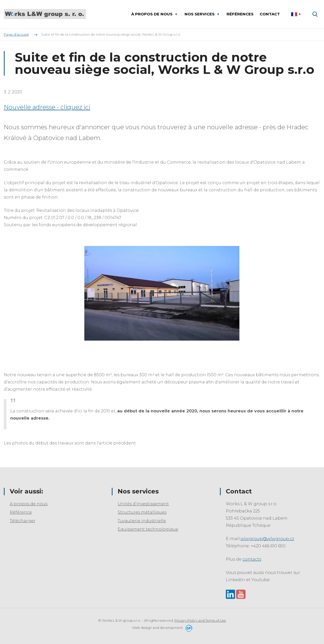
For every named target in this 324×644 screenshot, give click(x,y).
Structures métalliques (142, 512)
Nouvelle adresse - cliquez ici (47, 107)
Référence (21, 512)
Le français (296, 14)
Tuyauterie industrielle (142, 521)
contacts (252, 559)
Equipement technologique (148, 529)
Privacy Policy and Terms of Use (200, 620)
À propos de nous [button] (152, 14)
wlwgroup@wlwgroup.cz (267, 539)
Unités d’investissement (143, 504)
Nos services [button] (200, 14)
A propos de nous (29, 504)
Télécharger (23, 521)
